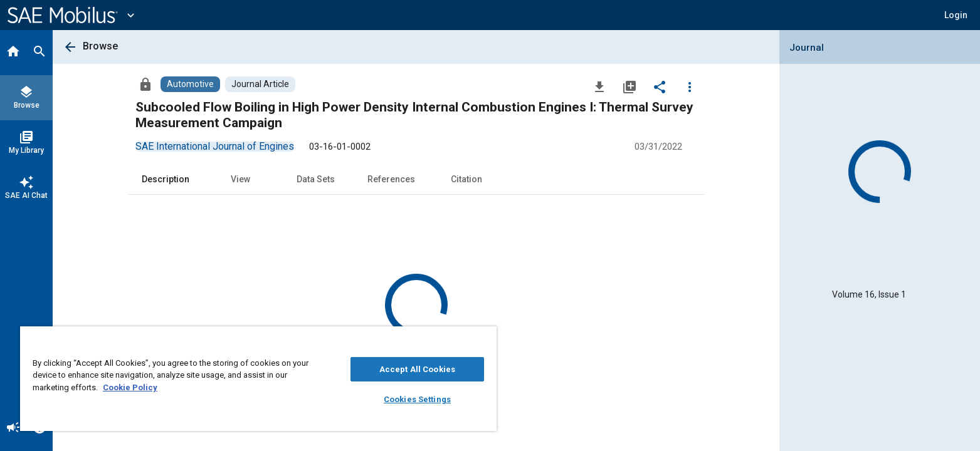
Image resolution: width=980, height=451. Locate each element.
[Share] (660, 86)
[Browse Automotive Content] (190, 84)
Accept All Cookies (417, 369)
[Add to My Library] (630, 86)
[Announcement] (13, 428)
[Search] (40, 53)
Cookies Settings (417, 399)
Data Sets (316, 179)
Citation (466, 179)
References (391, 179)
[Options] (690, 86)
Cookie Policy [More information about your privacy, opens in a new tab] (130, 387)
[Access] (145, 84)
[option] (215, 146)
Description (166, 179)
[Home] (13, 53)
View (240, 179)
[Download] (599, 86)
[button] (956, 15)
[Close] (484, 340)
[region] (258, 379)
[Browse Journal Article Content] (260, 84)
